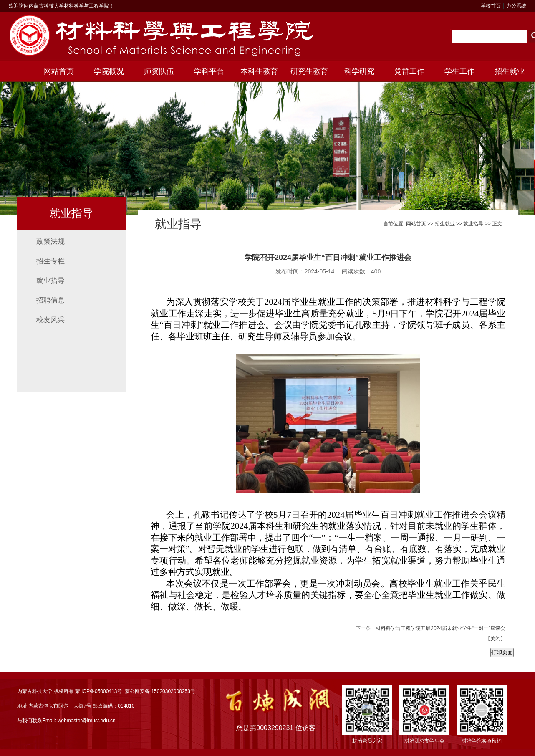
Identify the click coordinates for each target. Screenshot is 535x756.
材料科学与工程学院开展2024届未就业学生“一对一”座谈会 (440, 628)
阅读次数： (361, 271)
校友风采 (50, 320)
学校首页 (491, 6)
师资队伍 (159, 71)
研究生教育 (309, 71)
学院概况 (109, 71)
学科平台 (209, 71)
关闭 (495, 639)
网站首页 (59, 71)
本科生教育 (259, 71)
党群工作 (409, 71)
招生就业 (510, 71)
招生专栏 (50, 261)
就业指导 (50, 281)
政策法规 (50, 241)
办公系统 (516, 6)
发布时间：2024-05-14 (305, 271)
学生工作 (459, 71)
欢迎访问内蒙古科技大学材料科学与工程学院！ (61, 6)
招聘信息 (50, 300)
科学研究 (359, 71)
